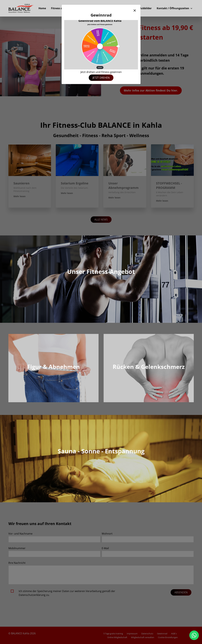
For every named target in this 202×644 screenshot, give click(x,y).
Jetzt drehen (101, 78)
